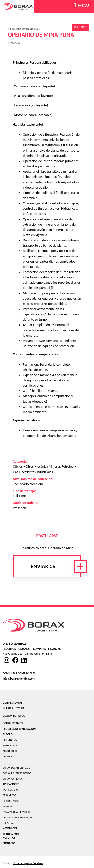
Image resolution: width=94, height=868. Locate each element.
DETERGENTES (11, 801)
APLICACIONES (11, 784)
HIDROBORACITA (12, 746)
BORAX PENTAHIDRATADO (17, 773)
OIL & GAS (8, 823)
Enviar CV (43, 566)
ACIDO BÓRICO (11, 751)
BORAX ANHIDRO (12, 779)
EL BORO (8, 734)
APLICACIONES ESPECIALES (17, 818)
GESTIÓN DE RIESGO (14, 716)
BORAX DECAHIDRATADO (16, 768)
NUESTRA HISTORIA (13, 708)
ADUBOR (7, 757)
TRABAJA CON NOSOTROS (11, 836)
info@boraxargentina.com (19, 679)
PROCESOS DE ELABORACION (19, 729)
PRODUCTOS (10, 740)
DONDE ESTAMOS (13, 723)
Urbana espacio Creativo (28, 863)
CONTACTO (9, 843)
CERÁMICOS (9, 795)
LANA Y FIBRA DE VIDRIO (16, 812)
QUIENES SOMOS (12, 703)
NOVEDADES (10, 829)
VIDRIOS (7, 806)
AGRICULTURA (10, 790)
